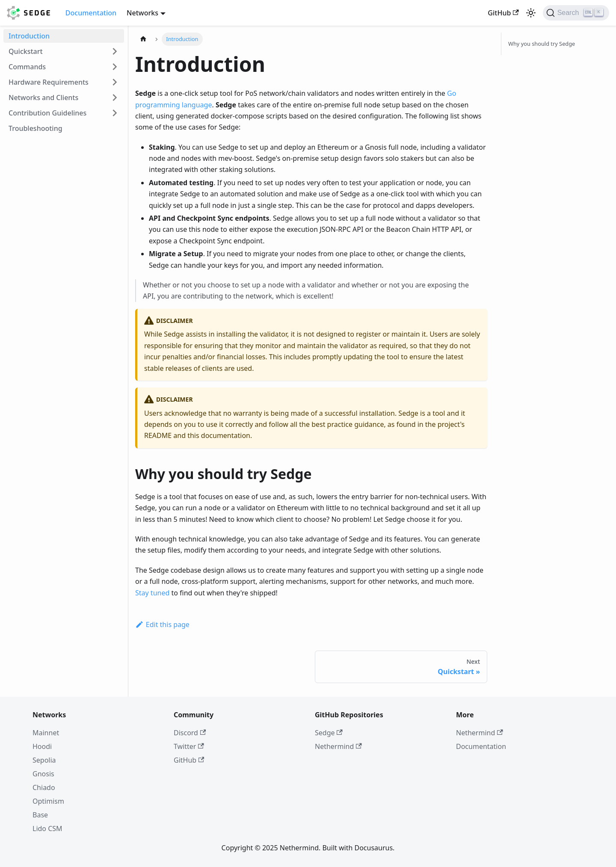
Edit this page (162, 624)
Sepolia (44, 760)
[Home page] (143, 39)
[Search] (576, 13)
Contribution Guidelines (47, 113)
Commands (27, 67)
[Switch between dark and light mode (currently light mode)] (531, 13)
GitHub (503, 13)
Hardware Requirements (49, 82)
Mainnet (46, 733)
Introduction (29, 36)
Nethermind (338, 746)
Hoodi (42, 746)
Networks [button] (142, 13)
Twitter (189, 746)
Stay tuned (152, 593)
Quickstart (26, 51)
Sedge (329, 733)
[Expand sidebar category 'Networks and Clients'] (115, 98)
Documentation (91, 13)
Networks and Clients (43, 98)
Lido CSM (47, 829)
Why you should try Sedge (542, 44)
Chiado (44, 787)
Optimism (48, 801)
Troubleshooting (36, 128)
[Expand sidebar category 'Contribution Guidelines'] (115, 113)
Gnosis (43, 774)
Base (40, 815)
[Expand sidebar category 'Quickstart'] (115, 51)
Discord (190, 733)
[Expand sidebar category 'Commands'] (115, 67)
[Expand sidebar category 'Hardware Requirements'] (115, 82)
